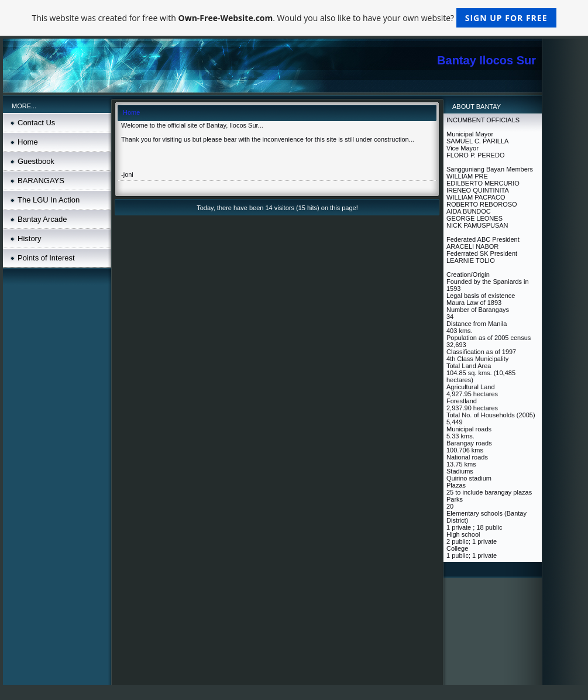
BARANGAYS (41, 181)
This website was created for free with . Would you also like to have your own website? (294, 18)
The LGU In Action (49, 200)
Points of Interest (46, 258)
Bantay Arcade (42, 219)
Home (28, 142)
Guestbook (36, 161)
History (29, 239)
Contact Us (36, 123)
